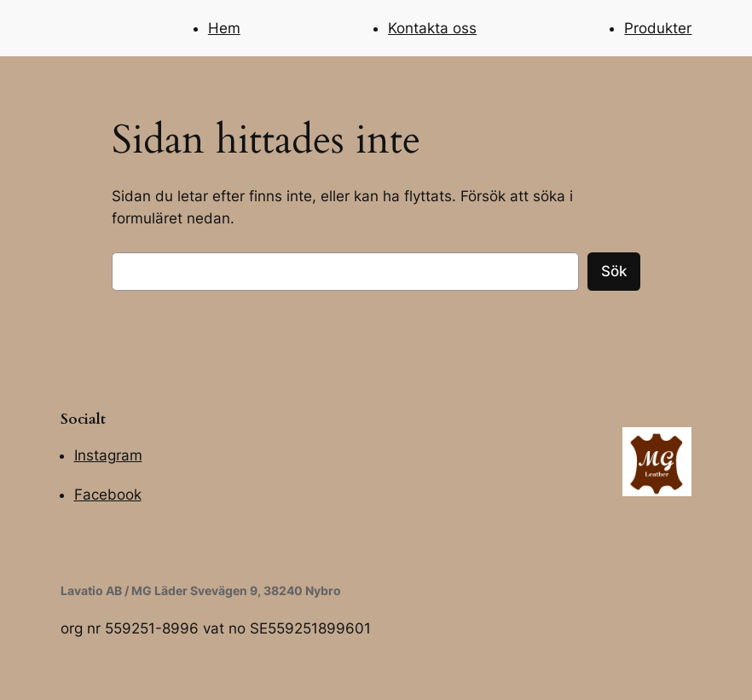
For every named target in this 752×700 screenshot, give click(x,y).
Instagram (108, 455)
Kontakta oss (432, 28)
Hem (224, 28)
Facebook (108, 495)
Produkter (658, 28)
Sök (614, 271)
